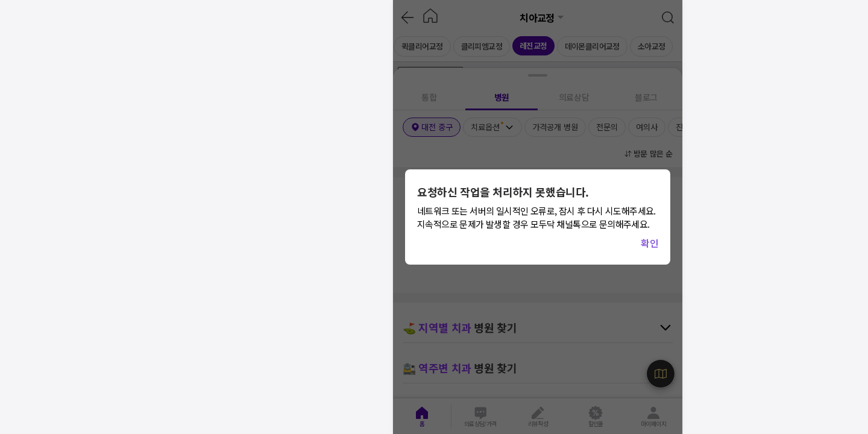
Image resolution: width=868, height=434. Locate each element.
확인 (649, 243)
